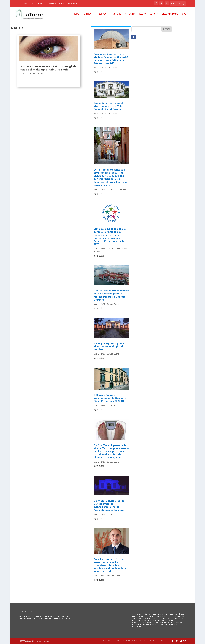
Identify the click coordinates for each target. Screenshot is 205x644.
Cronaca (102, 14)
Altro (153, 14)
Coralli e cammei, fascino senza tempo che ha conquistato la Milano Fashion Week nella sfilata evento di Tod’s (110, 565)
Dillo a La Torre (170, 14)
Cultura (108, 67)
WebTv (142, 14)
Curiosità (40, 74)
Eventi (115, 67)
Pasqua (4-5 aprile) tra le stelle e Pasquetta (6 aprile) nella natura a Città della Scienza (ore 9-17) (111, 58)
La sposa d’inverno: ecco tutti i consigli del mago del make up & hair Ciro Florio (49, 68)
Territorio (116, 14)
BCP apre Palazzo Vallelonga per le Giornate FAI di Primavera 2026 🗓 (110, 398)
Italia (62, 4)
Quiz (184, 14)
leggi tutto (99, 71)
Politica (87, 14)
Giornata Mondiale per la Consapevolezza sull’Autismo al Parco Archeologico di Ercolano (109, 505)
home (76, 14)
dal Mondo (72, 4)
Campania (52, 4)
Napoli (41, 4)
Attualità (130, 14)
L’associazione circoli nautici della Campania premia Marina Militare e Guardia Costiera (111, 295)
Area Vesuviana (26, 4)
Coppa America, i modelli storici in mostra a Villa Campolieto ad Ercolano (109, 106)
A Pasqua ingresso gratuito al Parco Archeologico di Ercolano (111, 346)
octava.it (29, 641)
